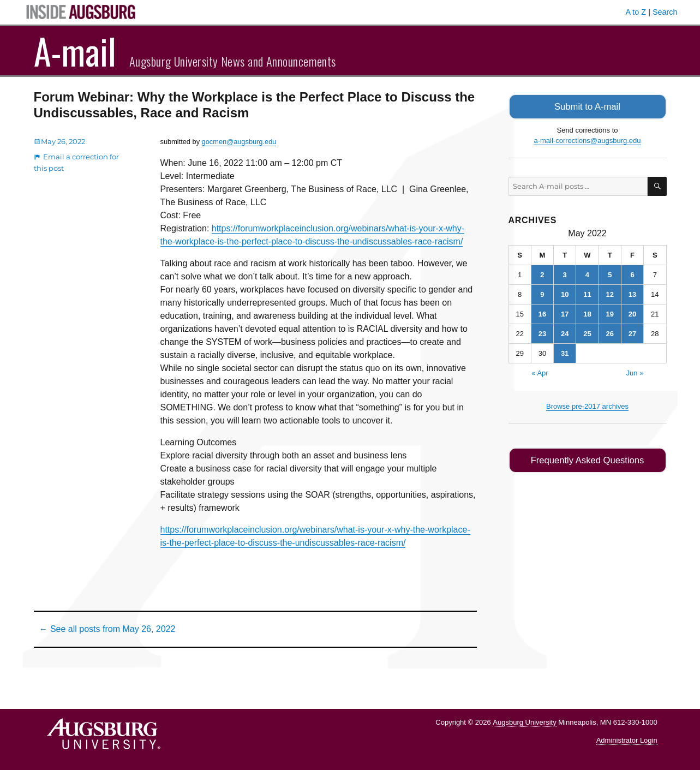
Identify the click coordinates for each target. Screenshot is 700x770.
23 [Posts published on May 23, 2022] (542, 333)
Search (665, 12)
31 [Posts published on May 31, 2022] (565, 352)
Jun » (635, 372)
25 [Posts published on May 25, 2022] (587, 333)
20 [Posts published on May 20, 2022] (632, 313)
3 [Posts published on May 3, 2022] (565, 274)
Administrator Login (627, 740)
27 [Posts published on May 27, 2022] (632, 333)
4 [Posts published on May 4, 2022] (587, 274)
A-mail (75, 51)
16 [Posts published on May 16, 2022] (542, 313)
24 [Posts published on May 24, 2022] (565, 333)
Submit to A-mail (588, 106)
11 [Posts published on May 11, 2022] (587, 293)
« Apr (540, 372)
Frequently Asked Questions (587, 459)
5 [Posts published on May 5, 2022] (610, 274)
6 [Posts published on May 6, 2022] (632, 274)
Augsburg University (524, 722)
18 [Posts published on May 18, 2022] (587, 313)
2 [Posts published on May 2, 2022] (542, 274)
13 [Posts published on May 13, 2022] (632, 293)
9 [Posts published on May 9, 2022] (542, 293)
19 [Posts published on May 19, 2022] (610, 313)
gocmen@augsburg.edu (239, 142)
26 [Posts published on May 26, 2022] (610, 333)
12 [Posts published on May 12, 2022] (610, 293)
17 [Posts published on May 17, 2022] (565, 313)
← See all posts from (107, 629)
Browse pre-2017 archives (587, 405)
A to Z (636, 12)
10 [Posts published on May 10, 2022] (565, 293)
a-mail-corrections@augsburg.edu (587, 140)
